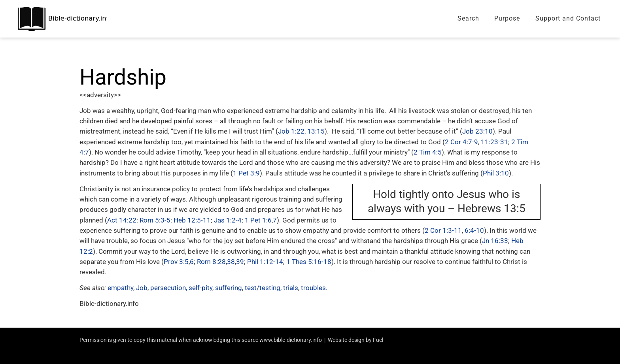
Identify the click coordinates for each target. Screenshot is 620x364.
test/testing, (263, 288)
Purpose (507, 18)
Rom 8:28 (211, 262)
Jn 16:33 (495, 241)
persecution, (169, 288)
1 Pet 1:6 (258, 220)
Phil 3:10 (496, 173)
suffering (229, 288)
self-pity (200, 288)
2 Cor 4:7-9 (461, 142)
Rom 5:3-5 (155, 220)
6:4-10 (474, 230)
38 (231, 262)
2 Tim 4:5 (428, 152)
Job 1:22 (291, 131)
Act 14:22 (122, 220)
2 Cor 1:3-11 (443, 230)
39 (240, 262)
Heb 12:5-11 (192, 220)
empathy (120, 288)
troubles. (314, 288)
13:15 (316, 131)
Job (142, 288)
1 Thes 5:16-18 (309, 262)
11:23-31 (494, 142)
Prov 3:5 (176, 262)
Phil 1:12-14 (265, 262)
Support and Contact (568, 18)
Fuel (378, 340)
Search (468, 18)
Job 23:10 (477, 131)
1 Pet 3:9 (246, 173)
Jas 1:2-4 (228, 220)
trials (291, 288)
